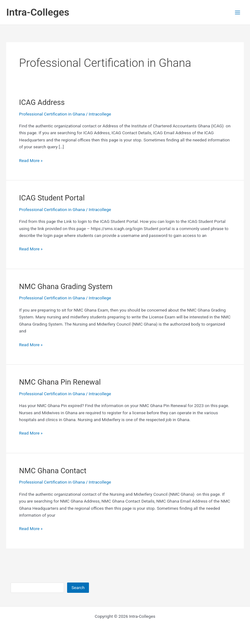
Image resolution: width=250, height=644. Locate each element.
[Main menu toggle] (238, 12)
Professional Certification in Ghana (52, 114)
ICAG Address (42, 102)
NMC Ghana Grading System (66, 287)
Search (78, 587)
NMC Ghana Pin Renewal (60, 382)
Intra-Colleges (38, 12)
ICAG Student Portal (52, 198)
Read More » (31, 161)
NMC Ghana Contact (53, 471)
